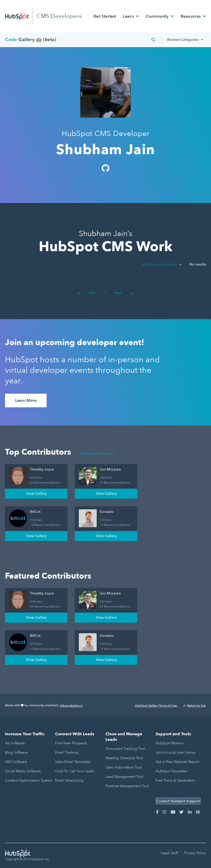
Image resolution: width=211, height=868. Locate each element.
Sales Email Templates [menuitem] (73, 762)
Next (123, 293)
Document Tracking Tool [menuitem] (125, 749)
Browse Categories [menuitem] (183, 40)
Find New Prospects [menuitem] (71, 743)
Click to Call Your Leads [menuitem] (75, 771)
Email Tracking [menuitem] (67, 753)
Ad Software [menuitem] (15, 743)
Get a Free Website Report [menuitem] (177, 762)
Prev (87, 293)
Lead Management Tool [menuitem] (125, 777)
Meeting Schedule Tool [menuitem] (124, 758)
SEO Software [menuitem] (16, 762)
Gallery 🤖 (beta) (31, 40)
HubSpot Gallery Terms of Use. (156, 706)
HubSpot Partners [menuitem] (170, 743)
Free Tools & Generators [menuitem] (175, 780)
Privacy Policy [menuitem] (195, 853)
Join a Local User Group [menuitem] (176, 753)
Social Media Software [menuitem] (23, 771)
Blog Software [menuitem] (16, 753)
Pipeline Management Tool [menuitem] (127, 786)
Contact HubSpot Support (178, 801)
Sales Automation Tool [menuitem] (124, 767)
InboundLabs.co (71, 706)
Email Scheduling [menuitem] (69, 780)
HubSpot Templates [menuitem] (171, 771)
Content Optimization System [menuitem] (29, 780)
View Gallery (36, 494)
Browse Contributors (97, 454)
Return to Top (195, 706)
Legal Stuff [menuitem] (169, 853)
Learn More (26, 400)
